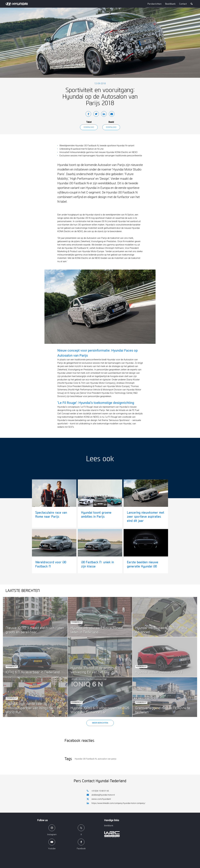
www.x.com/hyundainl (99, 799)
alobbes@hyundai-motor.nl (101, 795)
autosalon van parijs (107, 759)
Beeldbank (170, 4)
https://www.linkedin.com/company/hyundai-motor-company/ (116, 803)
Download (89, 127)
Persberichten (155, 4)
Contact (183, 4)
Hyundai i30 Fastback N (86, 759)
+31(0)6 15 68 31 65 (98, 791)
